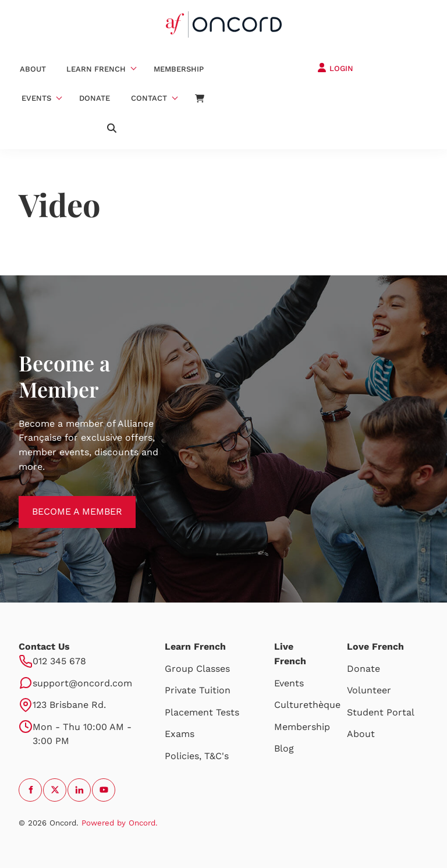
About (33, 69)
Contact (149, 98)
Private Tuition (198, 690)
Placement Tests (202, 712)
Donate (95, 98)
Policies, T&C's (197, 756)
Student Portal (381, 712)
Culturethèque (307, 705)
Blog (284, 748)
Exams (180, 734)
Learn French (96, 69)
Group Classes (197, 669)
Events (36, 98)
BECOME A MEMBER (64, 503)
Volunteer (369, 690)
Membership (179, 69)
